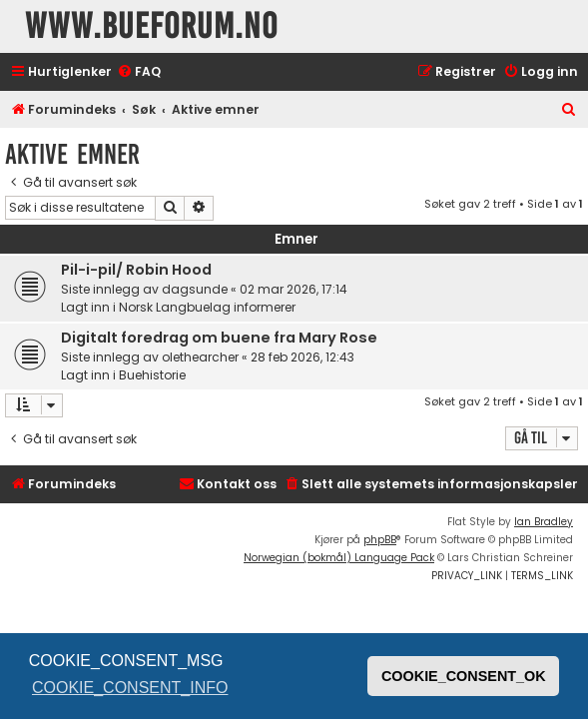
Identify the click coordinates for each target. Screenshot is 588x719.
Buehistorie (152, 375)
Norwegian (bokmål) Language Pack (339, 558)
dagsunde (195, 289)
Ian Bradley (544, 522)
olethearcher (200, 357)
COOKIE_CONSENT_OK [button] (464, 676)
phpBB (380, 540)
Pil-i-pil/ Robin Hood (136, 270)
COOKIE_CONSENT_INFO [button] (130, 688)
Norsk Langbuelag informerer (207, 307)
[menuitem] (139, 72)
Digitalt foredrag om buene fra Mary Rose (219, 338)
